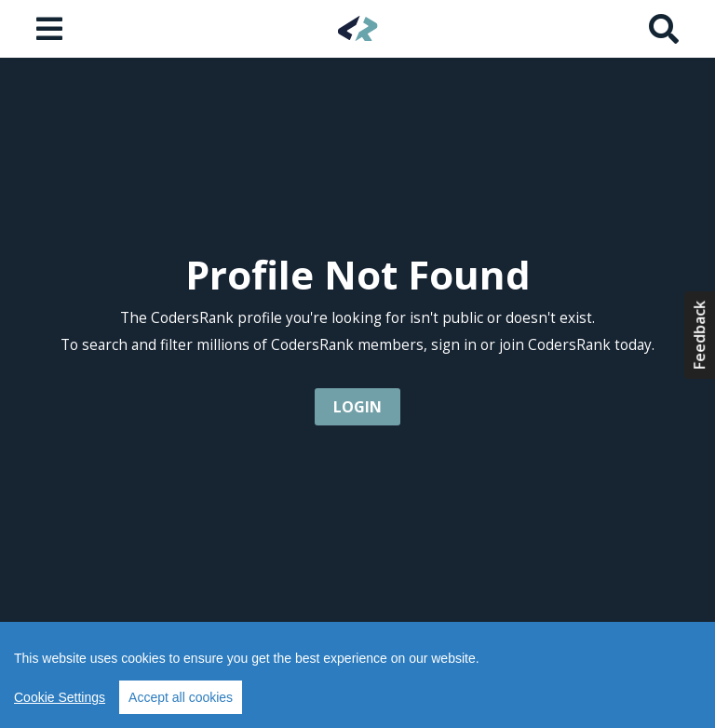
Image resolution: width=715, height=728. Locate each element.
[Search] (664, 29)
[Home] (358, 28)
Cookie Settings (60, 697)
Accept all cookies (181, 697)
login (357, 407)
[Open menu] (51, 29)
